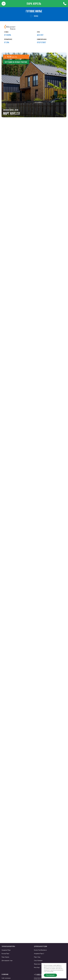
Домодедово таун (7, 961)
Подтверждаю (50, 975)
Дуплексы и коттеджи (40, 946)
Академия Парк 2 (39, 954)
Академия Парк (6, 950)
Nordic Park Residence (40, 950)
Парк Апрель (34, 4)
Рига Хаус (37, 968)
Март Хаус (37, 957)
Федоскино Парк (39, 964)
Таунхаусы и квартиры (8, 946)
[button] (5, 85)
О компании (5, 974)
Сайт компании (6, 978)
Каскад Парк (5, 954)
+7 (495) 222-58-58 (41, 975)
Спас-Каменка (38, 961)
